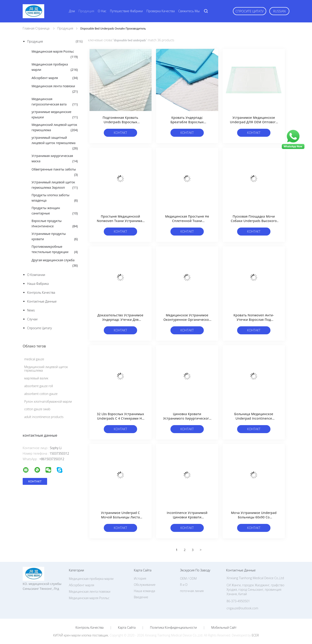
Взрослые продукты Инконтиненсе (55, 224)
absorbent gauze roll (39, 386)
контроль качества (41, 292)
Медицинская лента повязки (55, 89)
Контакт (120, 133)
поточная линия (192, 591)
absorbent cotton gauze (41, 394)
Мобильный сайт (224, 628)
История (140, 578)
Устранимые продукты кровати (55, 237)
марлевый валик (36, 378)
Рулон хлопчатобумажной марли (48, 401)
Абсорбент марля (55, 78)
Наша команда (144, 591)
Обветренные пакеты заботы (55, 172)
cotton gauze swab (37, 409)
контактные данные (42, 301)
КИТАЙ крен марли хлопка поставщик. (81, 635)
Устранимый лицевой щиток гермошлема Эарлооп (55, 185)
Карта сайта (127, 628)
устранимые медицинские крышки (55, 115)
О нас (102, 11)
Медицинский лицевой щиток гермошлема (55, 128)
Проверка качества (161, 11)
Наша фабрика (38, 284)
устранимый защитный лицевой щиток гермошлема (55, 143)
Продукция (86, 11)
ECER (255, 635)
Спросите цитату (250, 11)
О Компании (36, 275)
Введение (141, 597)
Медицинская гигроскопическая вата (55, 102)
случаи (32, 319)
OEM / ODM (188, 578)
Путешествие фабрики (126, 11)
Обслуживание (145, 585)
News (31, 310)
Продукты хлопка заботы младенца (55, 198)
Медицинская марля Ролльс (55, 54)
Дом (72, 11)
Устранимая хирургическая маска (55, 159)
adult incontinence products (44, 417)
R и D (184, 585)
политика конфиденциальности (173, 628)
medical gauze (34, 359)
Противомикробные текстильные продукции (55, 250)
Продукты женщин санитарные (55, 211)
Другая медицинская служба (55, 263)
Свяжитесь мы (189, 11)
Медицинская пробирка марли (55, 67)
